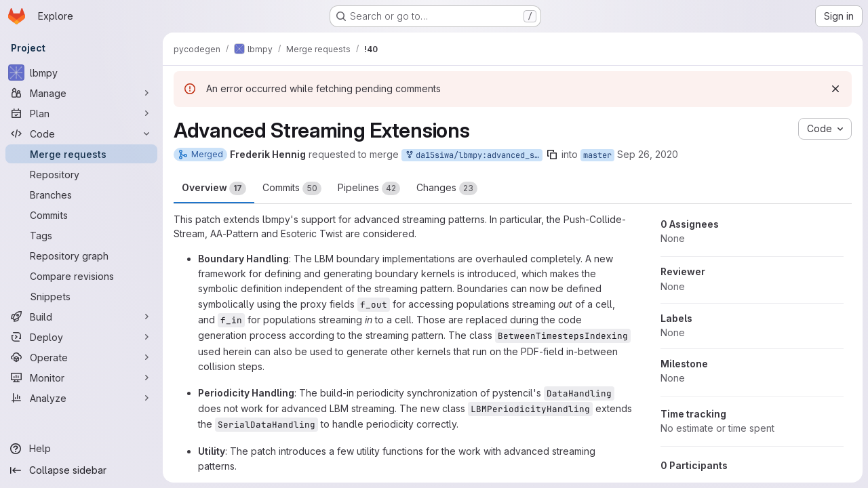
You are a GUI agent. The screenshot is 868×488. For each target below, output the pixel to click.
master (597, 155)
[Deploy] (81, 337)
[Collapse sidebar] (81, 470)
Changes (447, 188)
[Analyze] (81, 398)
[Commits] (81, 215)
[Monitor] (81, 378)
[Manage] (81, 93)
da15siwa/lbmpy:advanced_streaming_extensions (473, 156)
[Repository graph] (81, 256)
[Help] (81, 449)
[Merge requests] (81, 154)
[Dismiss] (835, 89)
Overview (214, 188)
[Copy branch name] (552, 155)
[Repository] (81, 174)
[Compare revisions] (81, 276)
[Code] (81, 134)
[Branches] (81, 195)
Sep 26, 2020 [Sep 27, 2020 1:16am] (648, 154)
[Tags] (81, 235)
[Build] (81, 317)
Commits (292, 188)
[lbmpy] (81, 73)
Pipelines (369, 188)
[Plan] (81, 113)
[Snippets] (81, 296)
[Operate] (81, 357)
